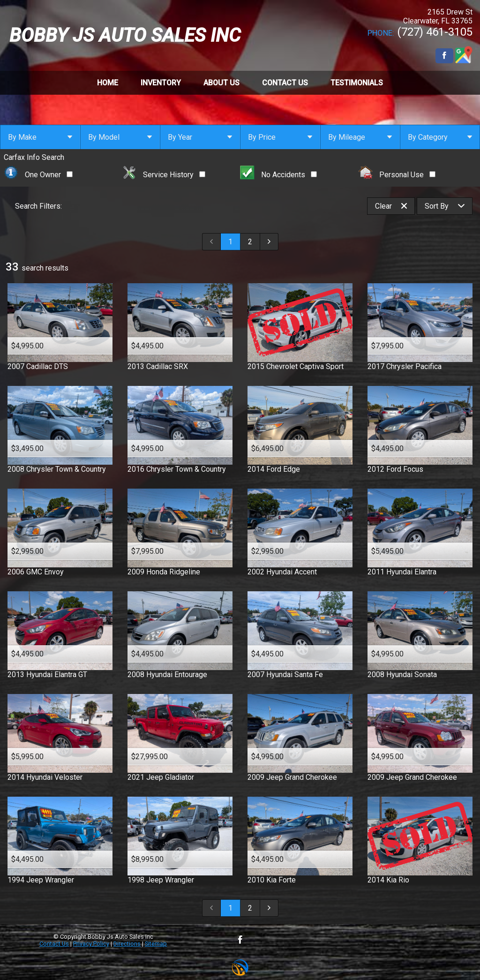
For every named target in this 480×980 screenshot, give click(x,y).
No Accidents (278, 175)
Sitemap (156, 944)
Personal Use (397, 175)
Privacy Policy (91, 944)
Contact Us (54, 944)
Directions (127, 944)
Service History (164, 175)
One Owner (38, 175)
